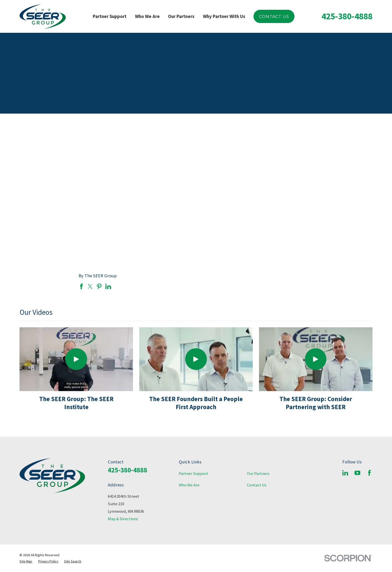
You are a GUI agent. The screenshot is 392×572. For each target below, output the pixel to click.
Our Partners (258, 474)
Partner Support (193, 474)
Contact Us (274, 17)
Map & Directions (123, 519)
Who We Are (189, 485)
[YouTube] (357, 473)
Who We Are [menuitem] (147, 16)
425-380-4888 (347, 16)
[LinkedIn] (345, 473)
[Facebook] (369, 473)
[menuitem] (26, 561)
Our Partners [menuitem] (181, 16)
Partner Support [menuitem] (110, 16)
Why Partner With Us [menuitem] (224, 16)
